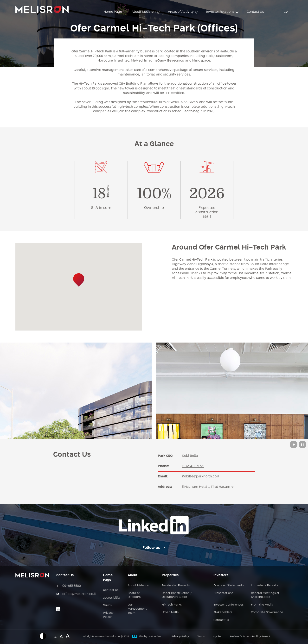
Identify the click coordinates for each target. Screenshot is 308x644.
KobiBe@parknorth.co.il (201, 476)
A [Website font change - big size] (68, 635)
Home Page (113, 12)
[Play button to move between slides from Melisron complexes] (294, 444)
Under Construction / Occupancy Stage (177, 595)
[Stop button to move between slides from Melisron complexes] (302, 444)
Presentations (223, 593)
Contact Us (255, 12)
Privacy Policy (108, 615)
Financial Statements (229, 586)
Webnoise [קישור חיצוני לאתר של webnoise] (155, 637)
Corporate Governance (267, 613)
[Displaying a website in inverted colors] (45, 636)
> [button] (159, 12)
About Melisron (144, 12)
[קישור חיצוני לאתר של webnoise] (134, 637)
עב (286, 12)
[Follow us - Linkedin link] (154, 548)
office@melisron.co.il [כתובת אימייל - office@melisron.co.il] (79, 594)
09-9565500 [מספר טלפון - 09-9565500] (72, 586)
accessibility (112, 598)
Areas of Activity (181, 12)
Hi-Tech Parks (172, 605)
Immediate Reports (264, 586)
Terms (107, 606)
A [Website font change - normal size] (55, 637)
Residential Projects (176, 586)
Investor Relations (220, 12)
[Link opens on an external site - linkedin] (58, 609)
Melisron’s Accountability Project (250, 637)
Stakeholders (223, 613)
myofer (217, 637)
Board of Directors (134, 595)
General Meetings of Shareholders (265, 595)
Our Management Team (137, 609)
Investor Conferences (228, 605)
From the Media (262, 605)
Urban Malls (170, 613)
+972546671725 (193, 466)
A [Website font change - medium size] (61, 636)
